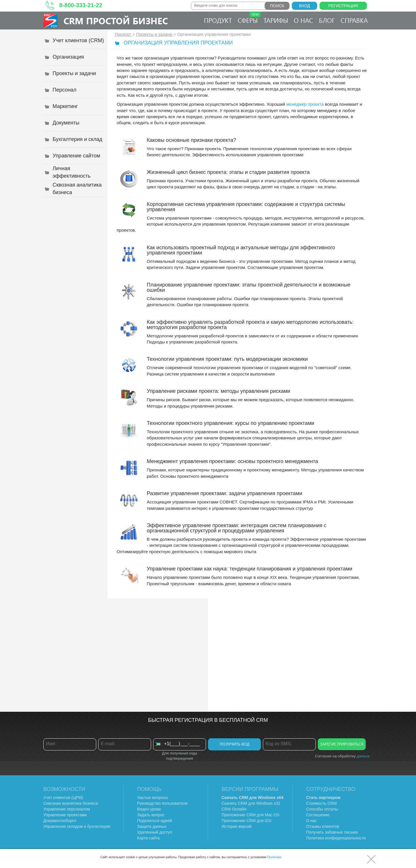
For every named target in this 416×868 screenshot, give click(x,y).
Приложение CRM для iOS (247, 821)
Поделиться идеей (155, 821)
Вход (304, 6)
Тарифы (276, 20)
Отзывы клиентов (323, 826)
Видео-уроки (149, 809)
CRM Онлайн (234, 809)
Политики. (275, 857)
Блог (327, 20)
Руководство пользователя (162, 803)
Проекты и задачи (155, 34)
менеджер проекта (304, 104)
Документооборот (60, 821)
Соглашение (318, 815)
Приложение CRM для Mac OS (250, 815)
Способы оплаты (322, 809)
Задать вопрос (151, 815)
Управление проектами (65, 815)
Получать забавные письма (332, 832)
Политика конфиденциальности (336, 838)
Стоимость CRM (322, 803)
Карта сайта (148, 838)
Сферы (249, 18)
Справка (354, 20)
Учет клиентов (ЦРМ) (63, 798)
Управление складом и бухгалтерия (77, 826)
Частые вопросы (153, 798)
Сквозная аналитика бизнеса (71, 803)
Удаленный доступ (155, 832)
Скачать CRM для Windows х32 (251, 803)
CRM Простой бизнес (116, 21)
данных (363, 756)
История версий (237, 826)
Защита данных (152, 826)
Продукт (218, 20)
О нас (303, 20)
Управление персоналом (67, 809)
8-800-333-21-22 (81, 5)
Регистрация (343, 6)
